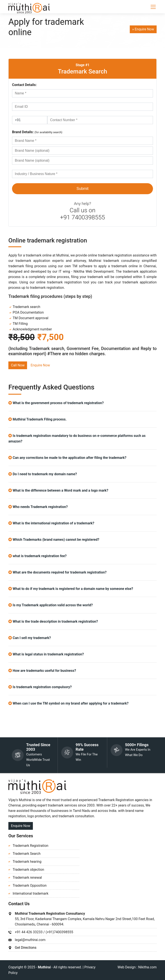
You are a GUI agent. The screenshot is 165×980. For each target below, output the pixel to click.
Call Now (18, 365)
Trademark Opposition (30, 885)
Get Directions (26, 948)
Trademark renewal (27, 878)
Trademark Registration (31, 846)
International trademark (31, 893)
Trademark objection (28, 870)
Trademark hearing (27, 862)
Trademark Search (82, 71)
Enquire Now (40, 365)
